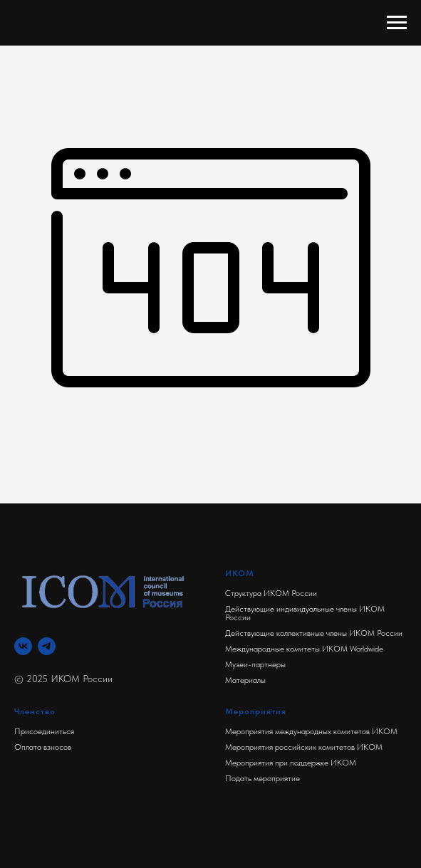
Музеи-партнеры (255, 664)
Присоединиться (44, 731)
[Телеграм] (47, 646)
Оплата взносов (43, 747)
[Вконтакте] (23, 646)
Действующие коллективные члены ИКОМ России (314, 633)
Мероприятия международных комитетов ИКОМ (311, 731)
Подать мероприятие (263, 778)
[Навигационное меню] (397, 23)
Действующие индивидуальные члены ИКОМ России (305, 613)
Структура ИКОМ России (271, 593)
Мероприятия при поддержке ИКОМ (291, 763)
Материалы (245, 680)
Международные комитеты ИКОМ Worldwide (304, 649)
